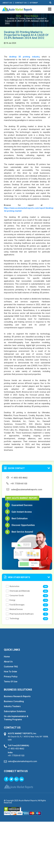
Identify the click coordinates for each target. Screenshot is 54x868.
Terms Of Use (11, 682)
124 (46, 600)
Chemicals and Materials (18, 591)
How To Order (11, 672)
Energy (11, 600)
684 (46, 591)
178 (46, 609)
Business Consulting (14, 701)
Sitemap (34, 3)
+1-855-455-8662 (17, 478)
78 (46, 614)
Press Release (31, 16)
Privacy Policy (11, 677)
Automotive (13, 586)
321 (46, 605)
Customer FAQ (11, 667)
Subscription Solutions (15, 711)
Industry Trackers (12, 706)
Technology (12, 618)
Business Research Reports (17, 696)
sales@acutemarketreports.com (24, 490)
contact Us (21, 3)
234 (46, 619)
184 (46, 596)
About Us (7, 3)
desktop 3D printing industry (24, 57)
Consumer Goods (15, 596)
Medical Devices (14, 609)
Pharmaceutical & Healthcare (20, 614)
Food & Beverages (15, 605)
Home (19, 16)
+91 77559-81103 (17, 484)
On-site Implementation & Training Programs (16, 718)
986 (46, 587)
